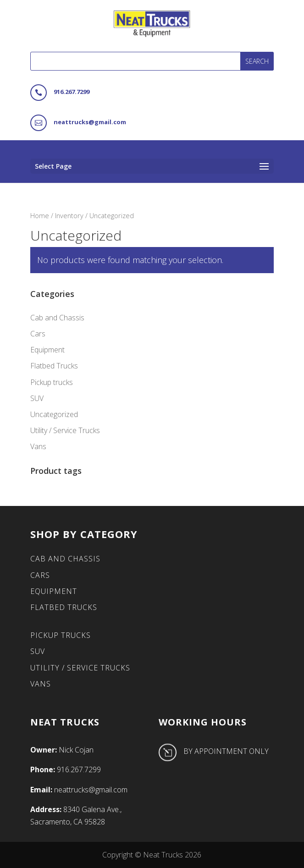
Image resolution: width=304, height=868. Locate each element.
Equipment (47, 350)
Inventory (69, 215)
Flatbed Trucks (54, 366)
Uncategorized (54, 414)
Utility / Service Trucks (65, 430)
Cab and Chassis (57, 318)
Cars (38, 334)
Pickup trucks (52, 382)
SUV (37, 398)
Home (40, 215)
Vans (38, 446)
